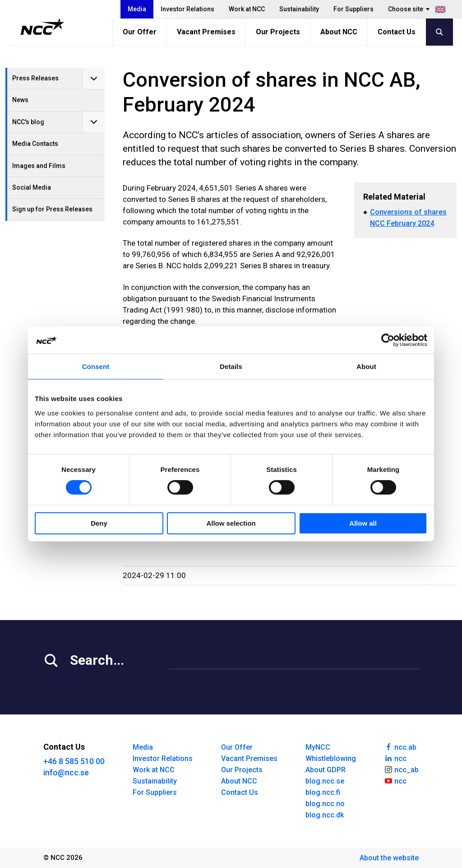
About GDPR (326, 770)
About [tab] (366, 366)
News (20, 100)
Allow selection (231, 523)
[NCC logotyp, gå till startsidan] (42, 27)
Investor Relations (187, 9)
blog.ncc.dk (325, 815)
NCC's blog (28, 122)
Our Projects (278, 32)
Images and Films (39, 166)
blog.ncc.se (325, 781)
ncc (395, 758)
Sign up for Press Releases (52, 209)
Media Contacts (35, 144)
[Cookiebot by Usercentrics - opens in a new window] (388, 340)
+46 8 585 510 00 (74, 761)
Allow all (363, 523)
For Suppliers (353, 9)
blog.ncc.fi (323, 792)
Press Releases (35, 78)
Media (137, 9)
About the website (389, 858)
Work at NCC (247, 9)
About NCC (339, 32)
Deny (99, 523)
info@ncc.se (66, 772)
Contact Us (397, 32)
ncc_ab (401, 769)
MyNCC (318, 747)
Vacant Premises (206, 32)
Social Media (32, 187)
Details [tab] (231, 366)
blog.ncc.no (325, 804)
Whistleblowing (331, 758)
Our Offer (140, 32)
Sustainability (299, 9)
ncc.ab (400, 747)
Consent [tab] (96, 366)
